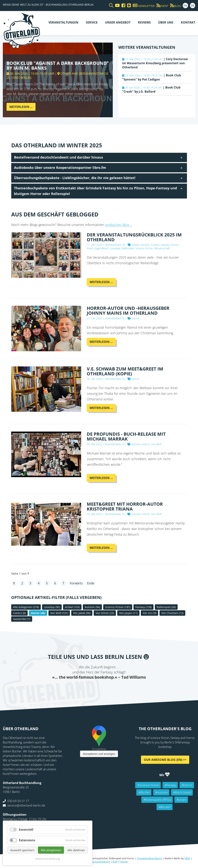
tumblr (114, 687)
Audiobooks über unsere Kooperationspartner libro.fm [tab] (60, 168)
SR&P (187, 858)
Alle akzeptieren (51, 850)
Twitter (84, 687)
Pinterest (122, 687)
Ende (91, 583)
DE (193, 6)
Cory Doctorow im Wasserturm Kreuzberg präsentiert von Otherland (155, 63)
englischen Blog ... (119, 225)
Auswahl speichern (22, 850)
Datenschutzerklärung (98, 862)
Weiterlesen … (22, 108)
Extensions (27, 840)
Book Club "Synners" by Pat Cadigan (152, 77)
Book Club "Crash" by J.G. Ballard (151, 89)
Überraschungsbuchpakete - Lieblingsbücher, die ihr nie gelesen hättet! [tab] (75, 178)
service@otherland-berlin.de (26, 805)
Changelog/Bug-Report (149, 858)
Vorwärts (76, 583)
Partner (124, 862)
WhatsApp (107, 687)
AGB (115, 862)
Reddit (99, 687)
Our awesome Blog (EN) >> (165, 760)
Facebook (77, 687)
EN (185, 6)
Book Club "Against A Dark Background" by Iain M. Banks (58, 65)
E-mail (92, 687)
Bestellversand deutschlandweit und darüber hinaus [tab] (59, 157)
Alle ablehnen (76, 850)
